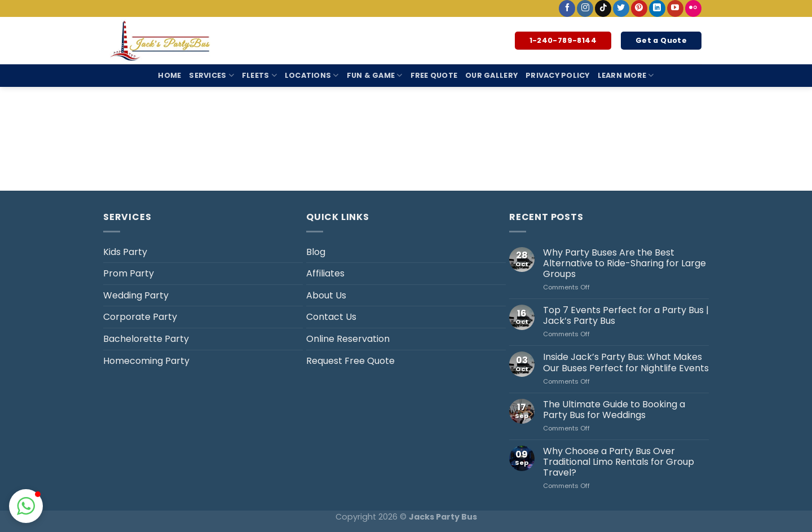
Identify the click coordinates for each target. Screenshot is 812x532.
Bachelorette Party (146, 339)
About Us (326, 295)
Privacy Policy (558, 75)
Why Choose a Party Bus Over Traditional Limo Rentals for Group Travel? (619, 462)
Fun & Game (375, 75)
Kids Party (125, 252)
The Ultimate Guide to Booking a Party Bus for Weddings (614, 410)
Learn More (626, 75)
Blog (316, 252)
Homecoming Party (146, 361)
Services (211, 75)
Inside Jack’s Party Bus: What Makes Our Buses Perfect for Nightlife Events (626, 362)
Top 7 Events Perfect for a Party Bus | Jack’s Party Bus (626, 315)
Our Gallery (491, 75)
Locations (312, 75)
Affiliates (325, 273)
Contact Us (331, 317)
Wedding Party (136, 295)
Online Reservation (348, 339)
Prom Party (129, 273)
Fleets (259, 75)
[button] (26, 506)
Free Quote (434, 75)
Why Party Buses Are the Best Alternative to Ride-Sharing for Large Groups (625, 263)
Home (169, 75)
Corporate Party (140, 317)
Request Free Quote (350, 361)
